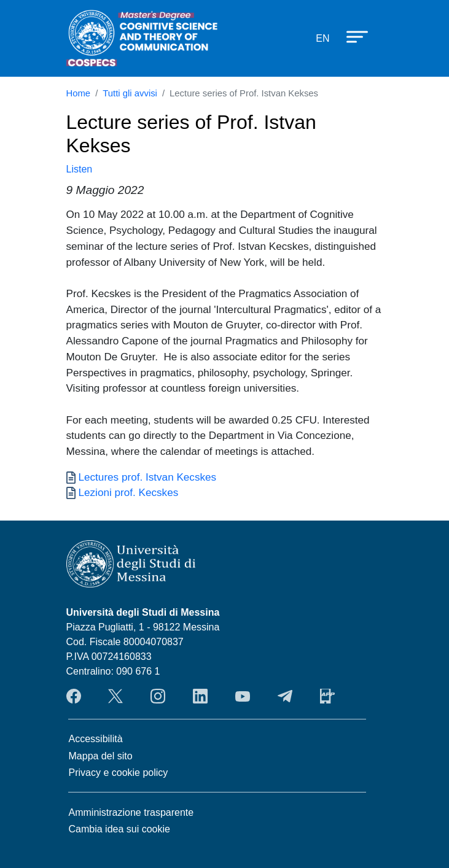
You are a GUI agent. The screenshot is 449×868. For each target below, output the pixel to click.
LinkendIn (200, 696)
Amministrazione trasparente (131, 812)
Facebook (74, 696)
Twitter (115, 696)
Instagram (158, 696)
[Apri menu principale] (351, 36)
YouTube (243, 696)
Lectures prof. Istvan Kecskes (148, 477)
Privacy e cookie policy (119, 773)
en (322, 38)
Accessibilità (96, 739)
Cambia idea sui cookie (119, 829)
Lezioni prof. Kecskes (129, 492)
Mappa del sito (101, 756)
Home (79, 93)
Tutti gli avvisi (130, 93)
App (327, 696)
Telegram (285, 696)
